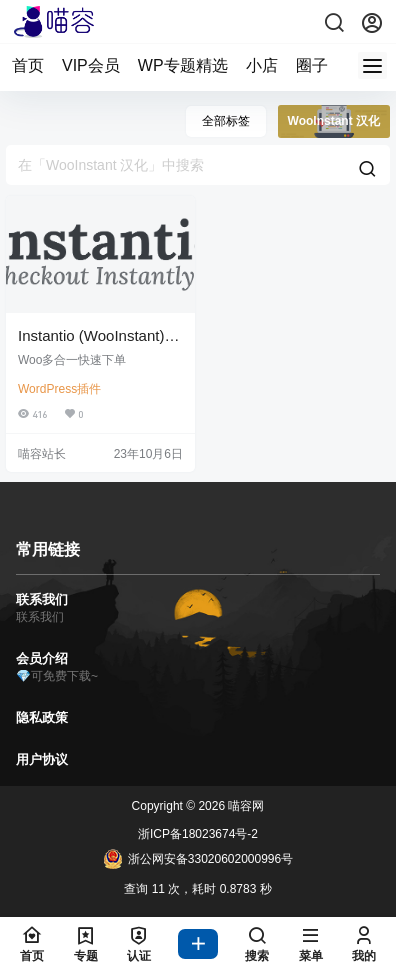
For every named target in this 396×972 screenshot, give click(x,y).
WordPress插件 (59, 389)
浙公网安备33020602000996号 (198, 859)
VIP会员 (91, 65)
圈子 (312, 65)
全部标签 (226, 121)
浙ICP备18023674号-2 (198, 834)
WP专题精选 (183, 65)
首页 (28, 65)
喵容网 (244, 806)
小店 (262, 65)
